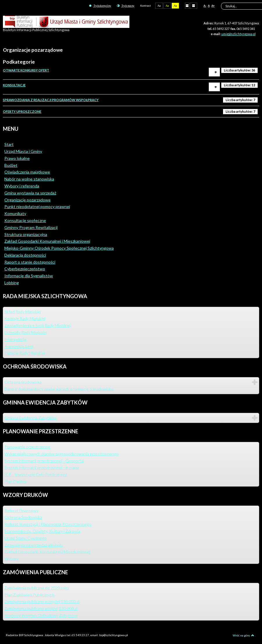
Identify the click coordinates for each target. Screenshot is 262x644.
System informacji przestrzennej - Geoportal (44, 461)
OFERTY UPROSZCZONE (22, 111)
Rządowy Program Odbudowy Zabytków (41, 615)
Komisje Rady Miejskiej (25, 318)
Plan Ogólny (15, 481)
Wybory (11, 559)
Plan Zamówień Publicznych (29, 595)
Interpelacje (15, 339)
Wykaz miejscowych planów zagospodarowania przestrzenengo (62, 454)
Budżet (11, 165)
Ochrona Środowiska (23, 517)
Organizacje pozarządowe (27, 200)
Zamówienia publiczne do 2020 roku (37, 588)
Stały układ (187, 6)
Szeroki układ (194, 6)
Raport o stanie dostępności (30, 262)
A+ (213, 6)
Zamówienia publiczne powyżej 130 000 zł (42, 601)
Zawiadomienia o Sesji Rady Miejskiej (37, 325)
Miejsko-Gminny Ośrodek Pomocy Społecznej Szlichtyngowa (59, 248)
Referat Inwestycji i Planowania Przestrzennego (48, 524)
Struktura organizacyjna (26, 234)
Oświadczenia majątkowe (27, 172)
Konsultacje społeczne (25, 220)
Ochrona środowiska (23, 382)
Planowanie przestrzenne (27, 447)
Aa (159, 6)
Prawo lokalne (17, 158)
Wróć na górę (243, 635)
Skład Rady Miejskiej (23, 312)
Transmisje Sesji (19, 346)
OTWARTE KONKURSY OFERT (26, 70)
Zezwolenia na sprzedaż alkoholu (34, 545)
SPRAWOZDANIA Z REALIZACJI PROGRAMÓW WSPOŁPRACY (51, 100)
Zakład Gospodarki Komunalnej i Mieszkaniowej (47, 241)
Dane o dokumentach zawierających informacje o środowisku (59, 389)
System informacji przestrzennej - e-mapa (42, 467)
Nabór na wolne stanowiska (29, 179)
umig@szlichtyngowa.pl (238, 34)
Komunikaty (15, 213)
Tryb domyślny (100, 6)
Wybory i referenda (22, 186)
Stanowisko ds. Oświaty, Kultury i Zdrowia (42, 531)
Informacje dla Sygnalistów (29, 276)
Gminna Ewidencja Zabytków (31, 418)
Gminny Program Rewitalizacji (31, 227)
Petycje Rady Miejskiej (25, 353)
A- (205, 6)
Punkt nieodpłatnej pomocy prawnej (37, 206)
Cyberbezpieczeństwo (25, 269)
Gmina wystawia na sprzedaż (30, 193)
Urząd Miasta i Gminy (23, 151)
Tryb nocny (126, 6)
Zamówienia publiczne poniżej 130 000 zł (41, 608)
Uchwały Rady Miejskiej (26, 332)
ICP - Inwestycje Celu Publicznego (36, 474)
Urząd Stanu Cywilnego (25, 538)
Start (9, 144)
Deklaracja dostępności (25, 255)
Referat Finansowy (21, 510)
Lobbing (12, 283)
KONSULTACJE (14, 85)
